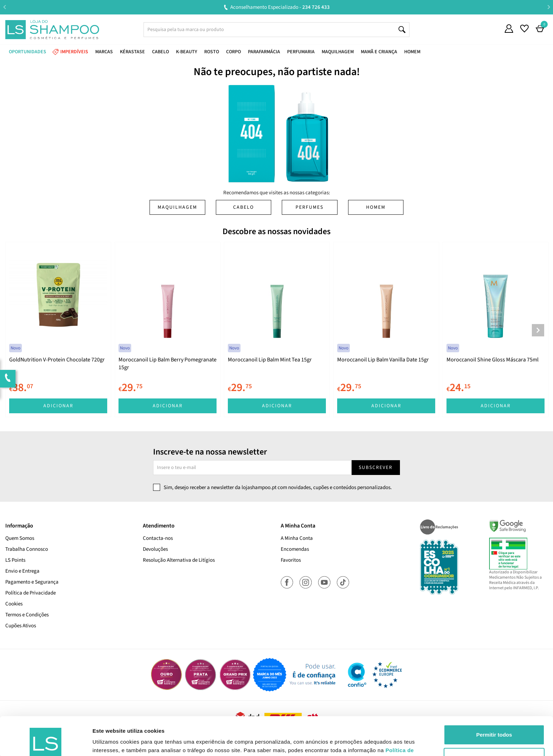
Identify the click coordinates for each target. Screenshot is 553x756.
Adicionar (58, 406)
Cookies (14, 604)
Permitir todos (494, 699)
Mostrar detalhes (114, 742)
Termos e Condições (27, 615)
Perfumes (309, 207)
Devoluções (155, 549)
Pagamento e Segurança (32, 582)
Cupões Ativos (21, 626)
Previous (4, 7)
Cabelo (244, 207)
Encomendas (295, 549)
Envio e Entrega (22, 571)
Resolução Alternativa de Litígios (179, 560)
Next (549, 7)
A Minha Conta (297, 538)
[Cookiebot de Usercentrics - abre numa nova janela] (46, 742)
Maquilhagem (177, 207)
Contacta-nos (158, 538)
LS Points (15, 560)
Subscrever (376, 468)
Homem (376, 207)
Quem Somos (20, 538)
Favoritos (291, 560)
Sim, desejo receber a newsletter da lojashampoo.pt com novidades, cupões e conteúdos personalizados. (278, 487)
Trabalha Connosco (27, 549)
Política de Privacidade (31, 593)
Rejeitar (494, 722)
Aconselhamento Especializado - (280, 7)
